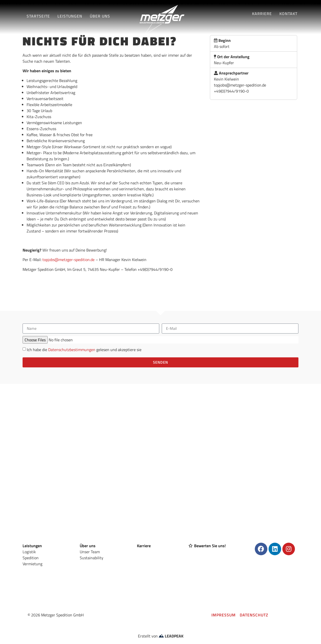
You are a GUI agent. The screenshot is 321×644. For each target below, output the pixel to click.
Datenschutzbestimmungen (72, 350)
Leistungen (70, 16)
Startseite (38, 16)
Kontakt (288, 14)
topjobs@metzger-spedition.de (68, 260)
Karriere (262, 14)
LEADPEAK (171, 636)
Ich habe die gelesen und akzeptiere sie (84, 350)
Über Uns (100, 16)
